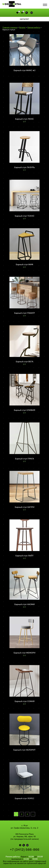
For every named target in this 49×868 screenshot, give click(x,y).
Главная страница (10, 27)
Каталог (22, 27)
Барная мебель (34, 27)
